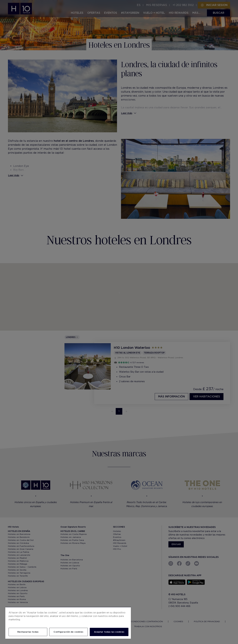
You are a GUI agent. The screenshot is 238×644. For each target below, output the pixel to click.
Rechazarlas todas (28, 632)
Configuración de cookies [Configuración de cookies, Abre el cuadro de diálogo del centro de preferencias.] (68, 632)
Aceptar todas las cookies (109, 632)
